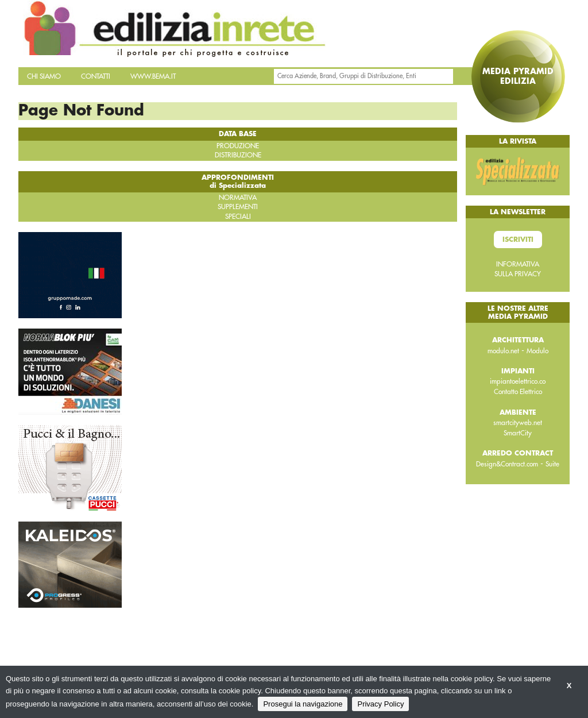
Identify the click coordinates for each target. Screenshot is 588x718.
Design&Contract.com (507, 464)
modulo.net (503, 351)
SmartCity (518, 433)
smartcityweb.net (518, 423)
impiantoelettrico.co (518, 381)
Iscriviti (518, 240)
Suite (552, 464)
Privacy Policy (380, 704)
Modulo (537, 351)
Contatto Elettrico (518, 392)
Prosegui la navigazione (303, 704)
